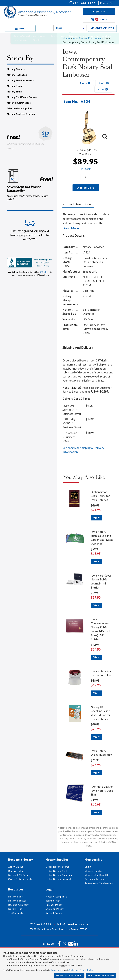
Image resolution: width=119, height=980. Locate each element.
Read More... (72, 228)
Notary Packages (17, 75)
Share (85, 83)
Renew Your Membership (99, 883)
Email (104, 83)
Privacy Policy (54, 905)
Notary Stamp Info (56, 897)
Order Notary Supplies (59, 875)
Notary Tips (15, 909)
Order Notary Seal (56, 871)
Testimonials (16, 913)
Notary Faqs (15, 897)
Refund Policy (54, 913)
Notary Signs (14, 91)
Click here (45, 272)
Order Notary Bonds (20, 879)
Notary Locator (17, 901)
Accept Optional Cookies (69, 975)
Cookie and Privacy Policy (80, 970)
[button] (99, 11)
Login (88, 867)
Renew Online (16, 871)
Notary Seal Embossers (20, 80)
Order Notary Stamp (57, 867)
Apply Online (16, 867)
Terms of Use (57, 970)
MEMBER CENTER (102, 28)
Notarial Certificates (19, 103)
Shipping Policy (55, 909)
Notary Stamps (16, 69)
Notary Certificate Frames (22, 97)
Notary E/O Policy (19, 875)
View (97, 518)
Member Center (94, 871)
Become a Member (95, 879)
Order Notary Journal (58, 879)
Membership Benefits (97, 875)
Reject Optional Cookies (101, 975)
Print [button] (103, 89)
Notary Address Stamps (21, 114)
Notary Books (15, 86)
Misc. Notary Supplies (20, 108)
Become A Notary (18, 905)
